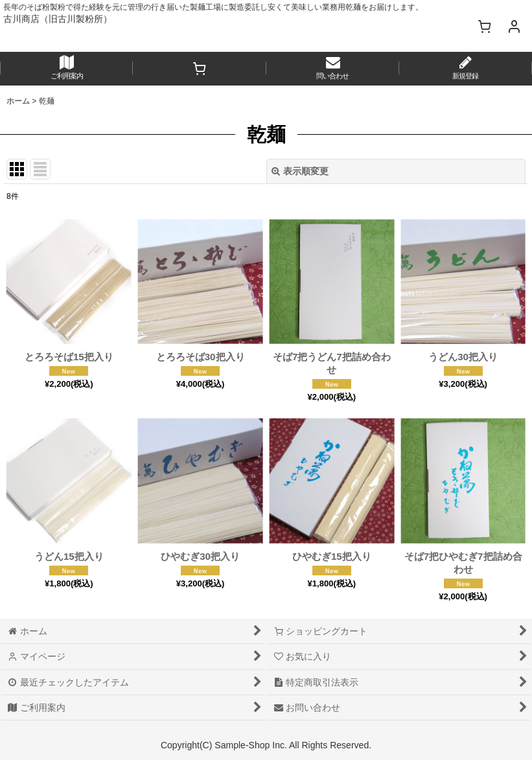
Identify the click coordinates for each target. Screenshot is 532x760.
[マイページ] (514, 26)
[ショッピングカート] (484, 26)
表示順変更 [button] (300, 171)
